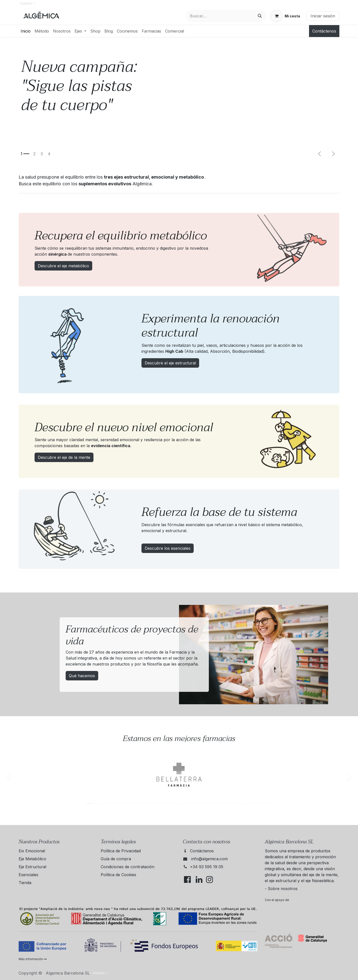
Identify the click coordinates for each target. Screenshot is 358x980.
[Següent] (333, 154)
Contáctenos (324, 31)
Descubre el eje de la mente (64, 457)
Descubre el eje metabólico (63, 266)
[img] (14, 777)
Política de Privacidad (121, 851)
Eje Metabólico (32, 859)
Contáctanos (202, 851)
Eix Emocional (32, 851)
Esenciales (28, 875)
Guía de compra (116, 859)
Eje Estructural (32, 867)
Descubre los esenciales (168, 548)
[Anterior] (319, 154)
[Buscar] (260, 16)
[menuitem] (26, 31)
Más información (33, 959)
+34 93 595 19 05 (207, 867)
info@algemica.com (209, 859)
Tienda (25, 883)
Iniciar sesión (323, 16)
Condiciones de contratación (128, 867)
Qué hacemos (82, 676)
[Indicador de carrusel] (25, 154)
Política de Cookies (118, 875)
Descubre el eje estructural (170, 363)
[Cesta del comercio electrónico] (285, 16)
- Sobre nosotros (281, 889)
